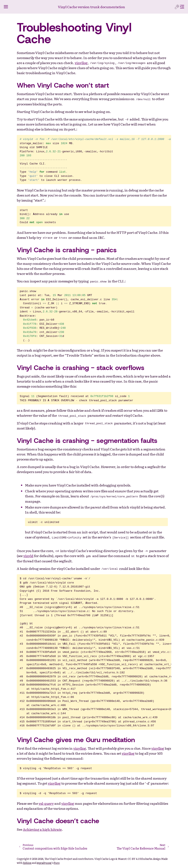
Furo (57, 863)
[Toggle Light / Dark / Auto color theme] (177, 7)
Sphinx (27, 863)
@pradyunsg (44, 863)
